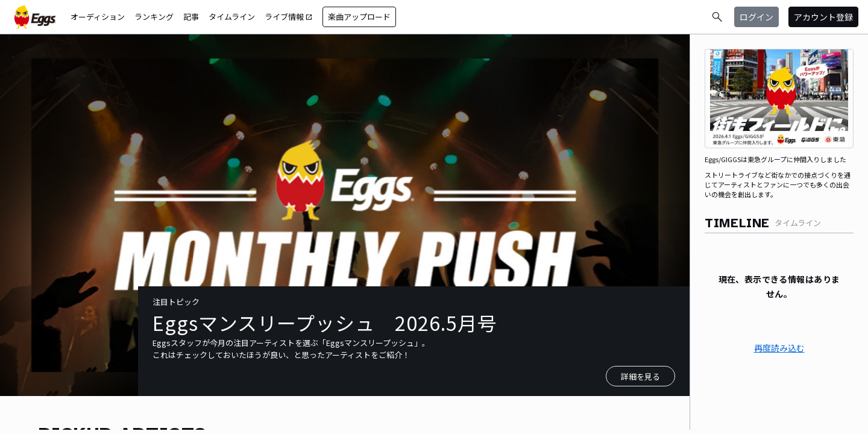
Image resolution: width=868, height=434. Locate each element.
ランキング (154, 17)
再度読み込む (779, 348)
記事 (191, 17)
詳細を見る (640, 376)
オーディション (98, 17)
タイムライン (232, 17)
